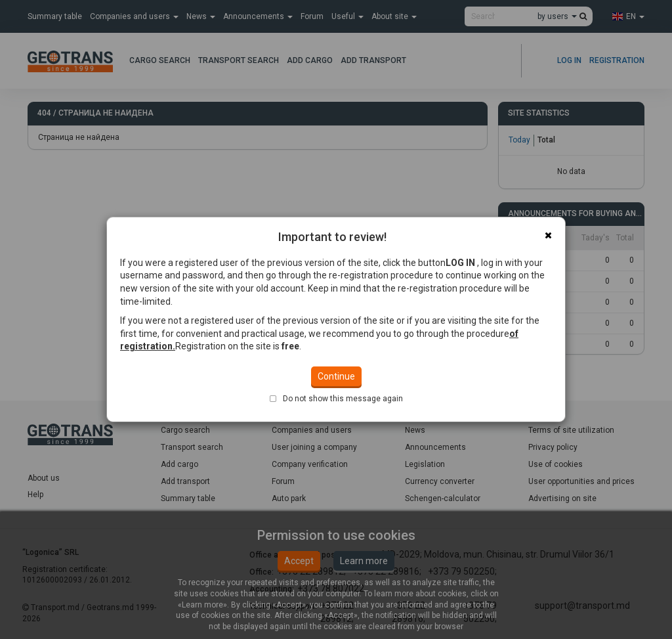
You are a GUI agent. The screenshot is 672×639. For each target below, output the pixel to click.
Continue (336, 376)
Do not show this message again (343, 399)
